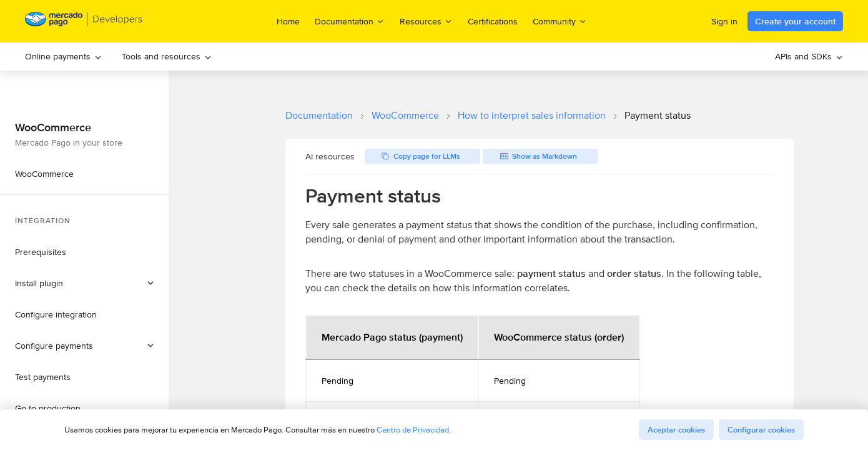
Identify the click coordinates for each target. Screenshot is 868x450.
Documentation (319, 115)
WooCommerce (405, 115)
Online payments (63, 56)
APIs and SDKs (809, 56)
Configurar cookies (761, 430)
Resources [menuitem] (426, 21)
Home (288, 21)
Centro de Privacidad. (414, 430)
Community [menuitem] (560, 21)
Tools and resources (167, 56)
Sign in (724, 21)
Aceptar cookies (676, 430)
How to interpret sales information (532, 115)
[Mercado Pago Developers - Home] (84, 22)
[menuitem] (63, 57)
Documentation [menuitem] (350, 21)
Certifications (493, 21)
